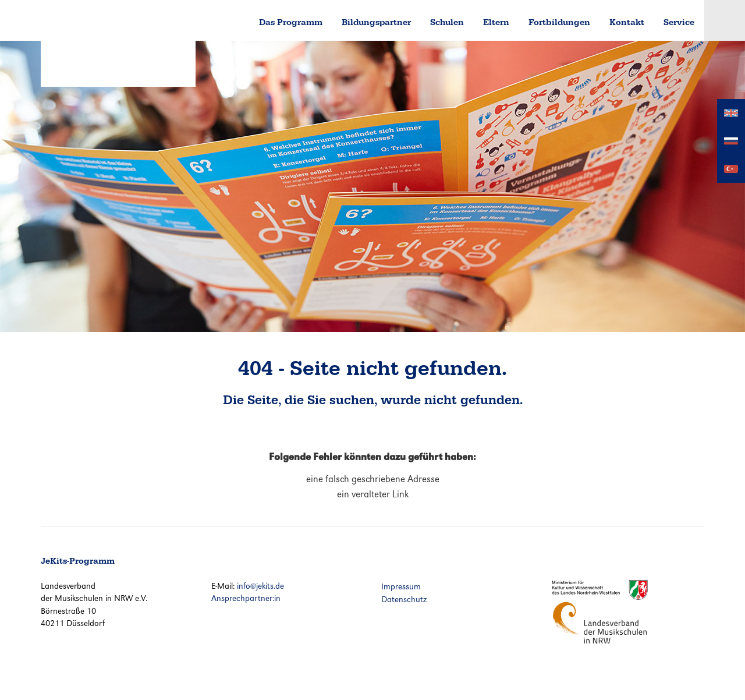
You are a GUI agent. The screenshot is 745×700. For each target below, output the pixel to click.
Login (725, 20)
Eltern (496, 22)
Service (679, 22)
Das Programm (291, 22)
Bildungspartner (376, 22)
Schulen (447, 22)
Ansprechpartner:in (246, 598)
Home (229, 20)
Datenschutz (404, 599)
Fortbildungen (559, 22)
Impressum (401, 586)
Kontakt (627, 22)
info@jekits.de (260, 586)
